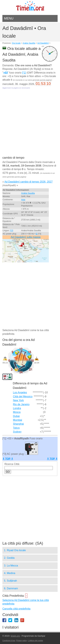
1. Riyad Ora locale (15, 550)
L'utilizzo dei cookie (35, 640)
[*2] (12, 230)
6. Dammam (11, 588)
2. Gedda (9, 558)
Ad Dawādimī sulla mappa (26, 237)
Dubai (16, 416)
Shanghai (18, 424)
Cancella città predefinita (16, 609)
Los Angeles (20, 392)
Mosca (17, 412)
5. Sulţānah (10, 581)
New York (18, 400)
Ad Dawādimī (43, 43)
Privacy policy (22, 640)
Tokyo (16, 428)
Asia (23, 200)
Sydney (17, 432)
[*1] (24, 73)
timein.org (15, 636)
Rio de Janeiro (21, 404)
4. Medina (10, 573)
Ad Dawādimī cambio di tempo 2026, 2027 (28, 182)
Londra (17, 408)
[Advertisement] (30, 125)
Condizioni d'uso (9, 640)
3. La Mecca (11, 566)
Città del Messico (23, 396)
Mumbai (18, 420)
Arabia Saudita (29, 43)
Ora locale (16, 43)
